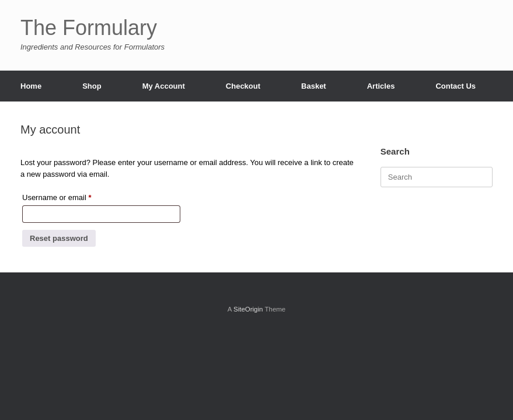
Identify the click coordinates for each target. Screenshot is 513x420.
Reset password (59, 238)
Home (31, 86)
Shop (92, 86)
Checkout (243, 86)
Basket (314, 86)
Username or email (72, 196)
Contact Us (456, 86)
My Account (164, 86)
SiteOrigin (248, 309)
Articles (381, 86)
